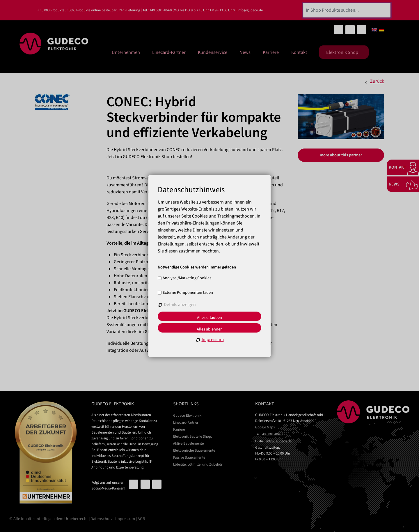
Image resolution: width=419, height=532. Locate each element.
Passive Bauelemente (189, 457)
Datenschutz (102, 519)
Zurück (377, 81)
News (252, 51)
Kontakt (299, 51)
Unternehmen (142, 51)
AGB (141, 519)
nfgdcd (279, 441)
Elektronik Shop (344, 52)
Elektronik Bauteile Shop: (192, 436)
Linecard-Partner (182, 51)
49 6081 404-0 (272, 434)
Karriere (274, 51)
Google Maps (265, 427)
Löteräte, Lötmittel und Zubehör (198, 464)
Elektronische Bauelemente (194, 450)
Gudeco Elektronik (187, 416)
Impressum (125, 519)
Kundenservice (222, 51)
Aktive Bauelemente (188, 443)
